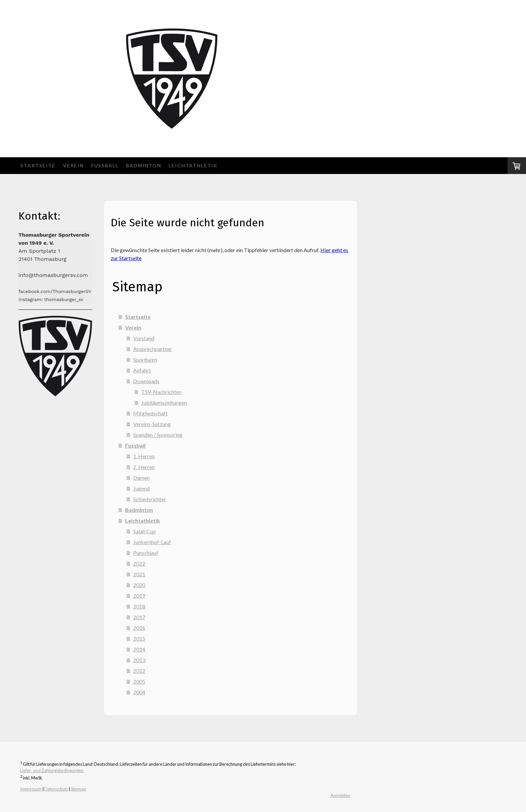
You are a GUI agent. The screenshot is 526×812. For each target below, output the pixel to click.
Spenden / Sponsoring (158, 435)
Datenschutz (56, 789)
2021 (139, 574)
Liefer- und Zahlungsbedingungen (52, 770)
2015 (139, 639)
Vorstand (144, 338)
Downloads (146, 381)
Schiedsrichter (150, 499)
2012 (139, 671)
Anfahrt (142, 370)
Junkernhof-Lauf (152, 542)
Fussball (105, 165)
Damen (141, 478)
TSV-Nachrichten (161, 392)
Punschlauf (146, 553)
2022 (139, 563)
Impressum (31, 789)
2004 (139, 692)
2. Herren (144, 467)
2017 (139, 617)
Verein (73, 165)
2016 (139, 628)
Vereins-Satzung (152, 424)
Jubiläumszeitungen (164, 402)
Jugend (141, 488)
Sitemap (78, 789)
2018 (139, 606)
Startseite (38, 165)
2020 (139, 585)
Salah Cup (144, 531)
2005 (139, 681)
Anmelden (340, 795)
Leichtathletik (193, 165)
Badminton (144, 165)
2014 (139, 649)
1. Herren (144, 456)
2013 (139, 660)
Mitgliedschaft (150, 413)
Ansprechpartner (153, 349)
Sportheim (145, 360)
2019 (139, 596)
